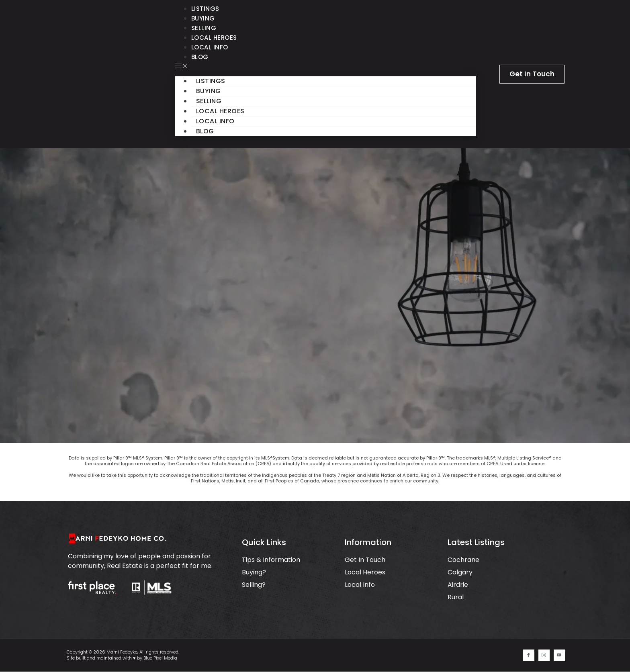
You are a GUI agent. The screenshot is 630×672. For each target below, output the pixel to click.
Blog (200, 57)
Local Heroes (214, 38)
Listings (205, 9)
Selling (204, 28)
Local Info (210, 47)
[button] (326, 67)
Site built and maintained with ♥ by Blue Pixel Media (122, 658)
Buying (203, 18)
